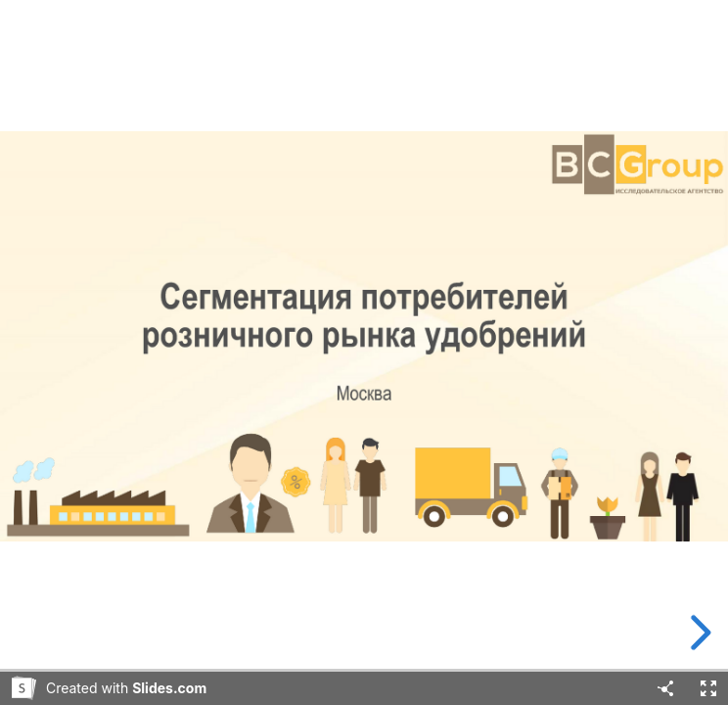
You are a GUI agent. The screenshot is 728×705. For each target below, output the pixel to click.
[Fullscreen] (708, 688)
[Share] (665, 688)
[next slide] (698, 633)
